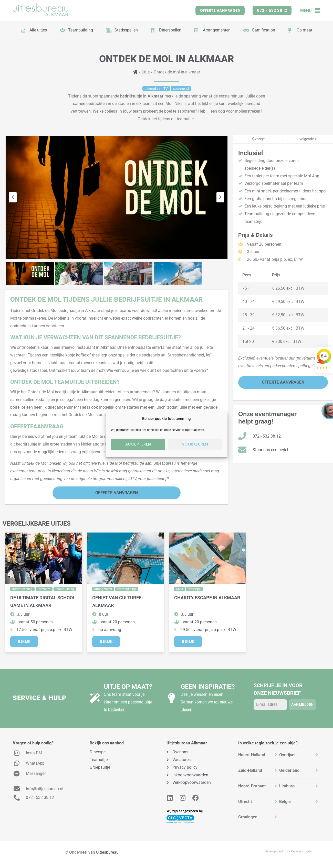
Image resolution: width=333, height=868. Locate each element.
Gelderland (289, 770)
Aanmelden (303, 704)
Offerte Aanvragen (117, 493)
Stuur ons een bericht (272, 450)
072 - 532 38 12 (267, 436)
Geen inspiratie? (208, 687)
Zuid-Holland (250, 770)
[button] (316, 11)
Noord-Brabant (252, 786)
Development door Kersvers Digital (289, 851)
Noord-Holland (252, 755)
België (285, 802)
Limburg (287, 786)
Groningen (248, 817)
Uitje (146, 72)
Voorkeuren (195, 444)
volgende (308, 139)
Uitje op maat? (128, 687)
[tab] (259, 755)
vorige (258, 139)
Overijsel (287, 755)
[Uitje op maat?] (95, 698)
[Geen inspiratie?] (172, 698)
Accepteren (138, 444)
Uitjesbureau (107, 852)
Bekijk (24, 642)
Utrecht (245, 802)
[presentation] (13, 197)
